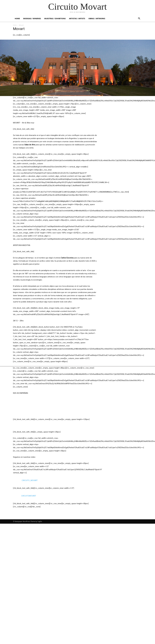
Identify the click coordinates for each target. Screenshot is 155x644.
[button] (139, 19)
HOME (17, 18)
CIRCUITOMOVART (29, 616)
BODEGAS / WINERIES (32, 18)
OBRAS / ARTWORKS (97, 18)
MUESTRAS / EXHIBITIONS (55, 18)
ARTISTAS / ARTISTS (77, 18)
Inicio (15, 25)
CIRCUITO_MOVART (30, 601)
